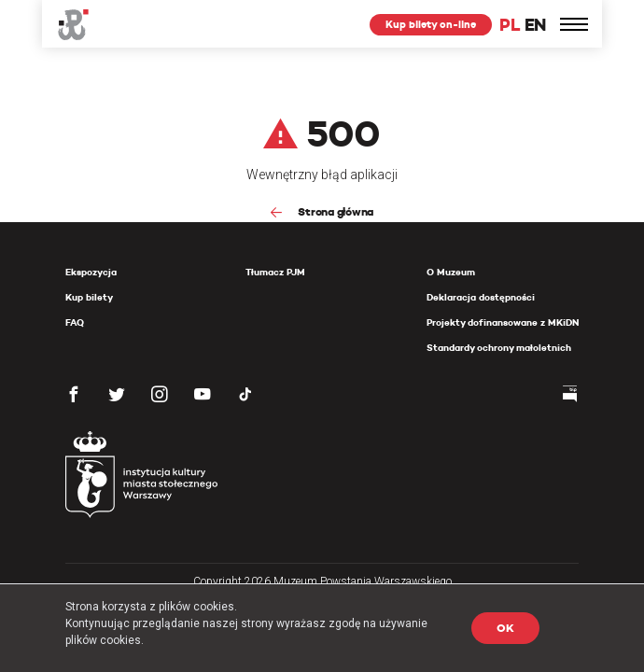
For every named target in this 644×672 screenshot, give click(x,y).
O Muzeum (451, 272)
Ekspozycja (91, 272)
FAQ (75, 322)
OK (505, 628)
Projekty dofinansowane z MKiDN (503, 322)
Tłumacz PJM (275, 272)
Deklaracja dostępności (481, 297)
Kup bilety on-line (431, 24)
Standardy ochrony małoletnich (499, 348)
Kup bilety (89, 297)
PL (510, 25)
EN (535, 25)
